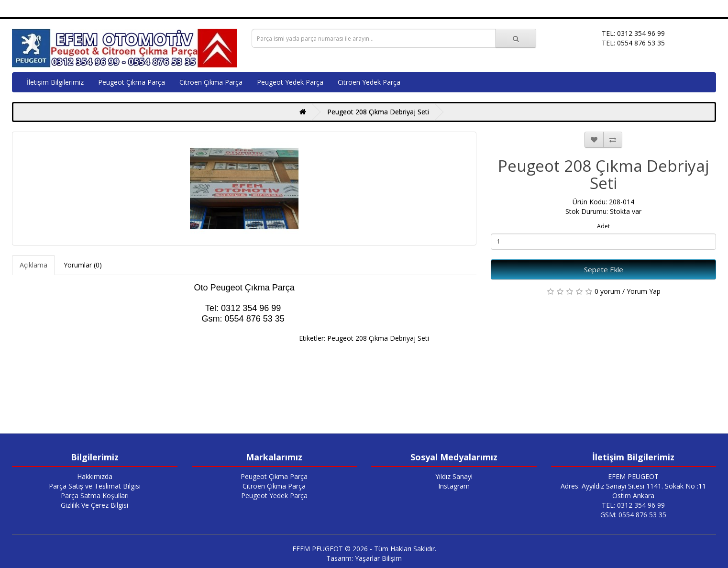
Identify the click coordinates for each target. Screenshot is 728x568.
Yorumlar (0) (83, 265)
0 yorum (607, 291)
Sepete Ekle (604, 269)
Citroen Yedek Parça (369, 82)
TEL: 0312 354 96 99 (633, 505)
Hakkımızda (95, 476)
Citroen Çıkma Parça (211, 82)
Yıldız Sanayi (454, 476)
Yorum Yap (644, 291)
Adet (603, 226)
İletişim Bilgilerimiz (55, 82)
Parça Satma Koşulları (95, 496)
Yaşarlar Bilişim (378, 558)
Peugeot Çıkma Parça (132, 82)
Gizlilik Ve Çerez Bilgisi (94, 505)
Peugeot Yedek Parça (290, 82)
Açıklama (33, 265)
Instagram (454, 486)
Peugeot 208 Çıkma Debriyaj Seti (378, 112)
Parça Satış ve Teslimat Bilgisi (95, 486)
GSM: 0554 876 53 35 (633, 515)
